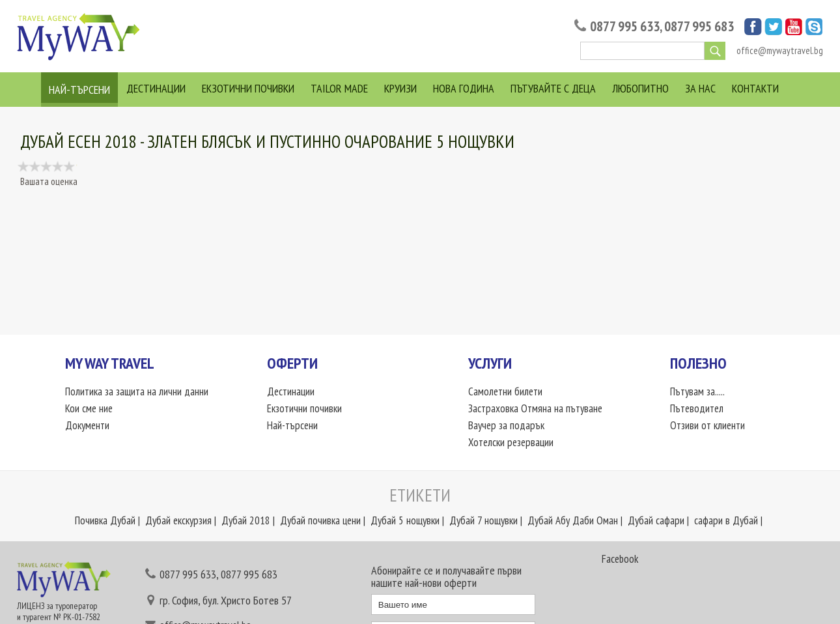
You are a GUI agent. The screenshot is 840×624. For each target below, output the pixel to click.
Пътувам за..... (697, 391)
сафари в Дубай (726, 520)
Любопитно (640, 88)
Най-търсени (79, 90)
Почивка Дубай (105, 520)
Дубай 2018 (246, 520)
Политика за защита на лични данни (137, 391)
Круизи (400, 88)
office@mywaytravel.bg (780, 50)
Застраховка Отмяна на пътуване (535, 408)
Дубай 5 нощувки (405, 520)
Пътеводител (697, 408)
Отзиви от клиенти (707, 425)
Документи (87, 425)
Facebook (620, 559)
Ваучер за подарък (506, 425)
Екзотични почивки (248, 88)
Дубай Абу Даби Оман (573, 520)
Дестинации (156, 88)
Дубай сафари (656, 520)
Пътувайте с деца (553, 88)
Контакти (755, 88)
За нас (700, 88)
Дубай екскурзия (178, 520)
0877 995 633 (625, 26)
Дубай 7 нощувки (483, 520)
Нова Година (464, 88)
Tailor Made (339, 88)
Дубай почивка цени (320, 520)
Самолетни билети (505, 391)
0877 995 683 (699, 26)
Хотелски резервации (511, 442)
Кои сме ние (89, 408)
